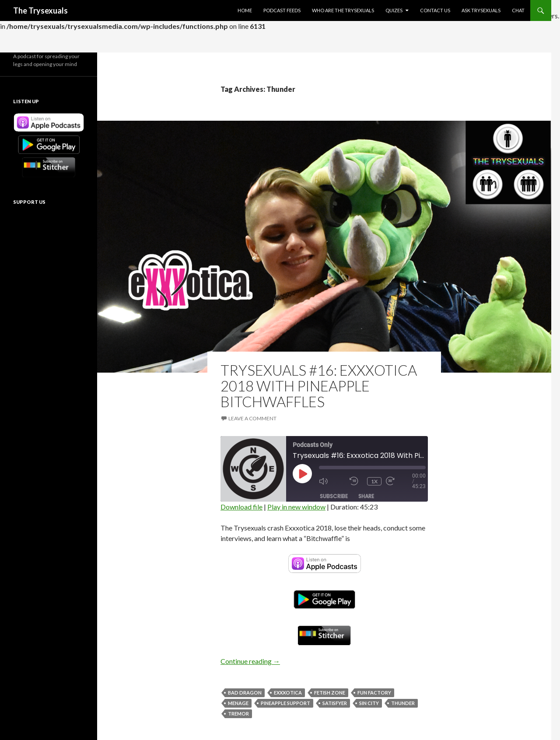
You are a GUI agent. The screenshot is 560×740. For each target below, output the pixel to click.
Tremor (238, 714)
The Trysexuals (40, 10)
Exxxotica (288, 693)
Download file (241, 507)
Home (245, 10)
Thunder (403, 703)
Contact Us (435, 10)
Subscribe (334, 496)
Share (366, 496)
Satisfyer (335, 703)
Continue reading (250, 661)
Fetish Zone (330, 693)
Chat (518, 10)
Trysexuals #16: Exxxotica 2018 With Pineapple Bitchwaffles (319, 386)
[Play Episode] (302, 474)
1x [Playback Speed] (374, 481)
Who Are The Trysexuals (343, 10)
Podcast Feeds (282, 10)
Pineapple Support (285, 703)
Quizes (394, 10)
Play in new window (296, 507)
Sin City (369, 703)
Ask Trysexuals (481, 10)
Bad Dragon (245, 693)
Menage (238, 703)
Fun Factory (374, 693)
